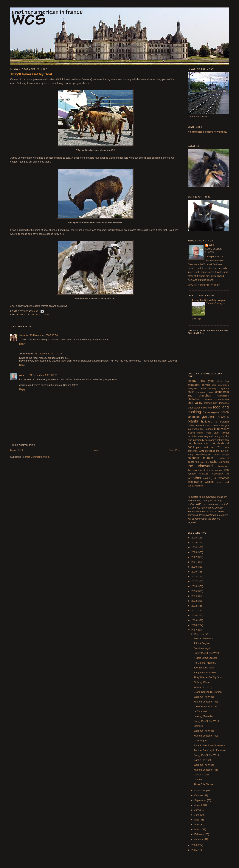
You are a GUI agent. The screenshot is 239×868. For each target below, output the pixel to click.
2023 (194, 552)
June (197, 815)
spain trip (205, 462)
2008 (194, 625)
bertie (203, 388)
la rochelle (213, 425)
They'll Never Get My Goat (31, 74)
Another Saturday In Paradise (210, 750)
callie (191, 392)
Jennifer (24, 335)
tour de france (206, 470)
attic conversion (220, 385)
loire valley (221, 429)
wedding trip (210, 478)
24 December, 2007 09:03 (44, 375)
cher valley (195, 403)
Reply (22, 344)
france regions (211, 412)
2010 (194, 615)
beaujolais (193, 388)
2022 (194, 557)
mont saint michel (217, 433)
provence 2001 (196, 451)
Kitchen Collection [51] (206, 770)
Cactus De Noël (202, 760)
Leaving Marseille (203, 716)
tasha (214, 462)
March (198, 829)
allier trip (223, 381)
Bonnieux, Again (202, 648)
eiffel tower (194, 408)
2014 (194, 596)
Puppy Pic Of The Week (207, 653)
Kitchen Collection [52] (206, 736)
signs (217, 455)
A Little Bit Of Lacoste (205, 658)
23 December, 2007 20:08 (48, 354)
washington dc (220, 474)
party (226, 447)
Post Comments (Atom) (38, 457)
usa (226, 470)
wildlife (209, 482)
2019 (194, 572)
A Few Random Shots (205, 707)
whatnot (224, 478)
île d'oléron (222, 422)
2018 (194, 577)
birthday (212, 388)
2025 (194, 542)
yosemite (199, 486)
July (197, 810)
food (210, 408)
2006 (194, 845)
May (197, 820)
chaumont (208, 399)
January (199, 839)
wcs (22, 375)
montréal (192, 436)
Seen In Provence (203, 638)
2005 (194, 850)
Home (96, 450)
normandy (199, 440)
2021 (194, 562)
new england (205, 436)
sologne (225, 455)
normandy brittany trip (217, 440)
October (199, 795)
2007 (194, 630)
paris (191, 447)
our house (195, 443)
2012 (194, 606)
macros (191, 433)
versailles (204, 474)
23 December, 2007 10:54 (44, 335)
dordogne (224, 403)
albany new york (201, 381)
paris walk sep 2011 (209, 447)
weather (195, 478)
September (201, 800)
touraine (219, 470)
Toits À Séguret (202, 643)
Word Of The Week (204, 697)
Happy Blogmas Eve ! (205, 672)
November (200, 790)
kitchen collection (197, 425)
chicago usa (210, 403)
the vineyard (200, 466)
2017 (194, 581)
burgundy (224, 388)
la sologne (224, 425)
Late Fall (198, 779)
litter (202, 429)
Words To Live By (203, 687)
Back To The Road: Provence (209, 745)
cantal (210, 392)
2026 (194, 538)
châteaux (194, 399)
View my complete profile (204, 285)
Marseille (198, 726)
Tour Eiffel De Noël (204, 668)
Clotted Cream (201, 775)
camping (201, 392)
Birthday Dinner (202, 682)
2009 (194, 620)
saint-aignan (204, 454)
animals (25, 315)
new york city (221, 436)
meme (200, 433)
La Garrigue (200, 741)
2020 (194, 567)
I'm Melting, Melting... (205, 663)
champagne (223, 396)
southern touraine (201, 458)
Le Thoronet (200, 711)
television (224, 462)
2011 (194, 611)
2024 (194, 547)
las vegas (193, 429)
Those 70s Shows (203, 784)
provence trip (40, 315)
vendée (192, 474)
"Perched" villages (215, 303)
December (200, 634)
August (198, 805)
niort (190, 440)
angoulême (194, 385)
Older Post (174, 450)
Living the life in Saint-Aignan (209, 300)
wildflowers (195, 482)
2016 (194, 586)
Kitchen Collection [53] (206, 702)
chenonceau (222, 399)
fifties (204, 408)
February (200, 834)
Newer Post (17, 450)
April (197, 825)
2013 (194, 601)
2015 (194, 591)
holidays (207, 421)
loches (209, 429)
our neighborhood (217, 443)
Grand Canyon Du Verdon (208, 692)
